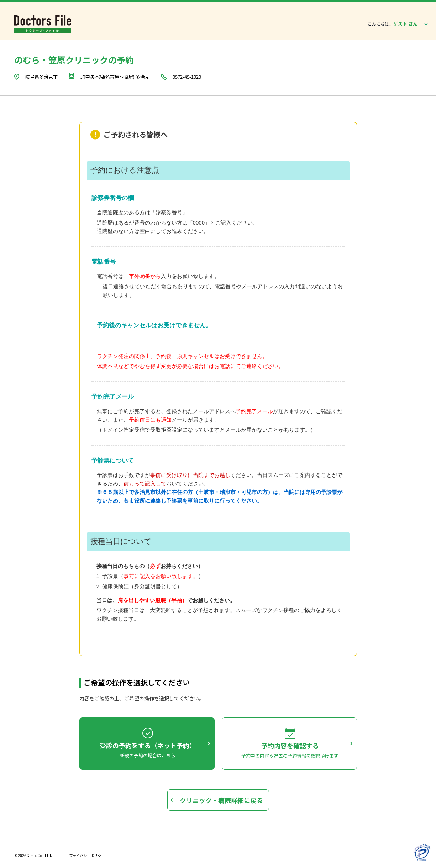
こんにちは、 (380, 24)
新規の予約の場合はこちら (148, 755)
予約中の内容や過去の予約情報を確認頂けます (290, 756)
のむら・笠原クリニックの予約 (74, 60)
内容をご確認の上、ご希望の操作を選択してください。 (142, 698)
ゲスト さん (411, 24)
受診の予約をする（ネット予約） (148, 745)
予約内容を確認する (290, 746)
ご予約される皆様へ (136, 135)
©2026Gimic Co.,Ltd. (33, 855)
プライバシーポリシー (87, 855)
